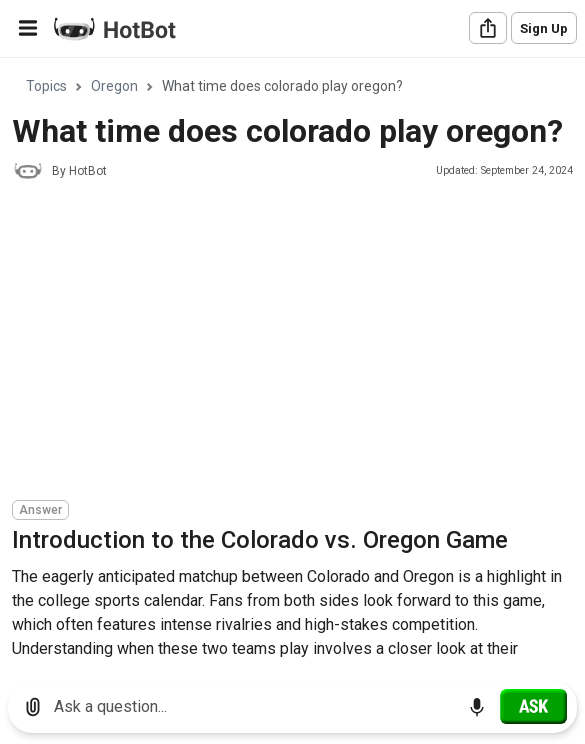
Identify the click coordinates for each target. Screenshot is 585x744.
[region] (292, 362)
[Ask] (533, 706)
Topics (46, 86)
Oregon (114, 86)
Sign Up (544, 28)
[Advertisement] (298, 343)
